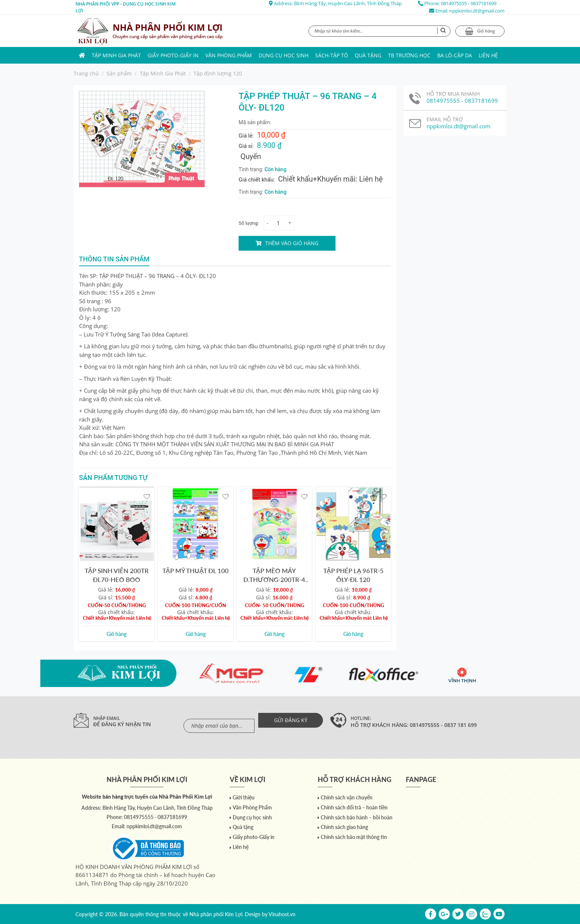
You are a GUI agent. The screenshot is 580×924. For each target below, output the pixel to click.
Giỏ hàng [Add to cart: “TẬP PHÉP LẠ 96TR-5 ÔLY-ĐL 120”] (353, 634)
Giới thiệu (244, 797)
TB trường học (409, 55)
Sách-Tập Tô (332, 55)
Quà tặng (368, 55)
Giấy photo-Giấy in (173, 55)
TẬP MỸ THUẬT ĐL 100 (195, 571)
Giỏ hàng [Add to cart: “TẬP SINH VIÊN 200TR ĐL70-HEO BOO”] (117, 634)
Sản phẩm (119, 73)
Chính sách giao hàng (344, 827)
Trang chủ (86, 73)
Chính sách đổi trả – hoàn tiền (354, 807)
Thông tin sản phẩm (114, 259)
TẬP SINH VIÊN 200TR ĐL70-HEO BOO (117, 575)
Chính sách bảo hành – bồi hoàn (357, 817)
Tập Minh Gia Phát (116, 55)
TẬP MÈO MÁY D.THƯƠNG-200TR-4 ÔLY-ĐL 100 (274, 575)
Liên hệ (488, 55)
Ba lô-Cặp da (455, 55)
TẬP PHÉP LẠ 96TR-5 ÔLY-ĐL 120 (353, 575)
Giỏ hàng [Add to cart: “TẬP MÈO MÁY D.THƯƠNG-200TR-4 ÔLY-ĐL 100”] (274, 634)
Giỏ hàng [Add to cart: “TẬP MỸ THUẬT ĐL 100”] (196, 634)
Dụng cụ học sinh (284, 55)
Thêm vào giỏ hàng (292, 243)
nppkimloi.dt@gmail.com (477, 11)
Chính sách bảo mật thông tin (354, 837)
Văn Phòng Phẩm (229, 55)
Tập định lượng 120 (218, 73)
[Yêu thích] (147, 496)
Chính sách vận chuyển (347, 797)
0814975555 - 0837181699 (469, 3)
